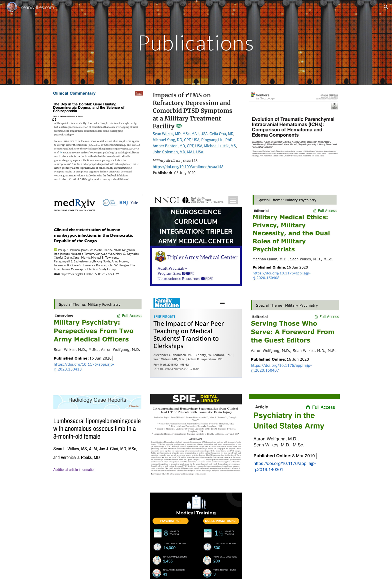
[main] (196, 42)
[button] (386, 7)
